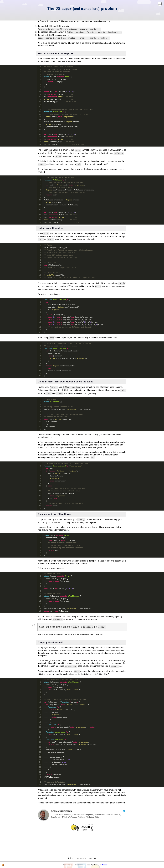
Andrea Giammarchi (62, 811)
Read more (95, 865)
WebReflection (81, 858)
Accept (105, 865)
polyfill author (48, 648)
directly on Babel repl (58, 617)
